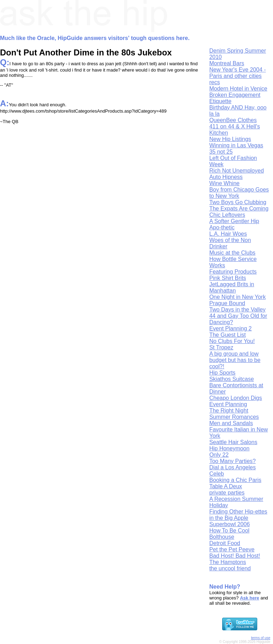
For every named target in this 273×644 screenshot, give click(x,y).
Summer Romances (234, 417)
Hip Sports (222, 373)
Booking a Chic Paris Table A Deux (235, 483)
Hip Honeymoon (229, 448)
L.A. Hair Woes (228, 234)
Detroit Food (225, 543)
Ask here (250, 598)
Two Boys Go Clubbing (238, 202)
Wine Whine (224, 183)
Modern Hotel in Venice (238, 89)
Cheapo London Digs (236, 398)
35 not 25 (221, 152)
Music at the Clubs (232, 253)
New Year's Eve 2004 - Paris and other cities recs (237, 76)
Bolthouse (222, 537)
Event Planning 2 (230, 328)
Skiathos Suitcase (231, 379)
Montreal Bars (227, 63)
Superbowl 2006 (230, 524)
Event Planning (228, 404)
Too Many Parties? (233, 461)
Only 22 (219, 455)
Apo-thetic (222, 227)
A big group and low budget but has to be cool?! (235, 360)
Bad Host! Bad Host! (235, 556)
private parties (227, 493)
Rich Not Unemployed (237, 171)
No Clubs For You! (232, 341)
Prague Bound (227, 303)
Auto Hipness (226, 177)
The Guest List (227, 335)
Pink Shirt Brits (228, 278)
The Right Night (229, 411)
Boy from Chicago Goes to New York (239, 193)
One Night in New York (237, 297)
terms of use (261, 638)
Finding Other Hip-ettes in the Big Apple (238, 515)
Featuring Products (233, 272)
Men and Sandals (231, 423)
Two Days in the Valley (237, 310)
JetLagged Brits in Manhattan (232, 287)
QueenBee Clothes (233, 120)
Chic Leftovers (227, 215)
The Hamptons (228, 562)
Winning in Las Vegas (236, 145)
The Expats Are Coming (239, 209)
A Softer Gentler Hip (234, 221)
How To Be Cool (229, 531)
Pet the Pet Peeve (232, 549)
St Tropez (221, 347)
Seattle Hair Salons (233, 442)
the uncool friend (230, 568)
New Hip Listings (230, 139)
